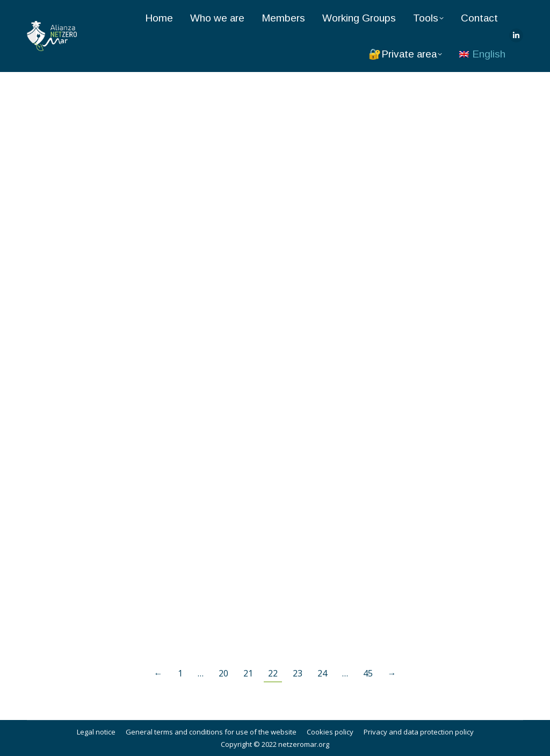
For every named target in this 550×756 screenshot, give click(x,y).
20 (223, 673)
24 (322, 673)
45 (368, 673)
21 (248, 673)
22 (273, 673)
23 (298, 673)
